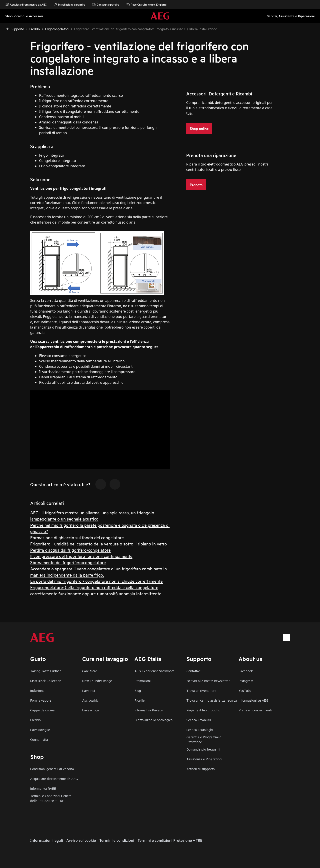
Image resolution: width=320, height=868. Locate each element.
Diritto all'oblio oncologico (153, 720)
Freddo (35, 720)
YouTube (245, 690)
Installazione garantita (69, 4)
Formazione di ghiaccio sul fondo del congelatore (77, 537)
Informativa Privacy (149, 710)
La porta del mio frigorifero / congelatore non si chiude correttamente (96, 581)
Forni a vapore (41, 700)
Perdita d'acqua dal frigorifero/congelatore (70, 550)
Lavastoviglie (40, 730)
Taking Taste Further (45, 671)
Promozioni (143, 681)
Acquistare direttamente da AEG (54, 778)
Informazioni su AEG (253, 700)
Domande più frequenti (203, 749)
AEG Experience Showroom (154, 671)
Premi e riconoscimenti (255, 710)
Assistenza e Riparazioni (204, 759)
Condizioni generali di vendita (52, 769)
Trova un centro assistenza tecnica (212, 700)
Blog (138, 690)
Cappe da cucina (42, 710)
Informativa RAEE (43, 788)
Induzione (37, 690)
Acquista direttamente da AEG (26, 4)
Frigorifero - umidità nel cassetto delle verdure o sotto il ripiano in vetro (99, 544)
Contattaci (194, 671)
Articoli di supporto (201, 769)
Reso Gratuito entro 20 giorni (146, 4)
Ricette (140, 700)
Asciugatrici (91, 700)
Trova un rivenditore (201, 690)
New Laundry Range (97, 681)
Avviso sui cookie (81, 840)
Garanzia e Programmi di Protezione (204, 739)
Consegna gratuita (106, 4)
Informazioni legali (47, 840)
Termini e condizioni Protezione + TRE (170, 840)
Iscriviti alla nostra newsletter (208, 681)
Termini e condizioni (117, 840)
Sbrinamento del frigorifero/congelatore (68, 562)
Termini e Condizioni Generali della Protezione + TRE (52, 798)
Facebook (246, 671)
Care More (90, 671)
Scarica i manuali (199, 720)
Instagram (246, 681)
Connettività (39, 739)
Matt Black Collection (46, 681)
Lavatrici (89, 690)
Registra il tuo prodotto (203, 710)
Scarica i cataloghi (200, 730)
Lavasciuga (91, 710)
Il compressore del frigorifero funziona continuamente (81, 556)
